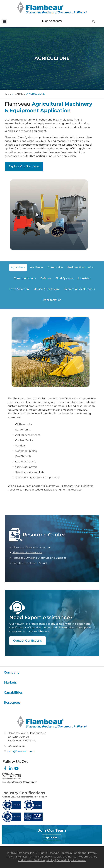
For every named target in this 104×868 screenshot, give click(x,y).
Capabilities (13, 692)
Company (12, 672)
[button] (4, 21)
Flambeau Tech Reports (27, 552)
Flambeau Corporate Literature (32, 547)
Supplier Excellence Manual (30, 563)
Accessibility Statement (71, 860)
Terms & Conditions (74, 853)
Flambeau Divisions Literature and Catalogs (39, 558)
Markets (20, 94)
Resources (12, 703)
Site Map (22, 857)
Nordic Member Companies (20, 782)
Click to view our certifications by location (25, 797)
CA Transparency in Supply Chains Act (52, 857)
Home (7, 94)
